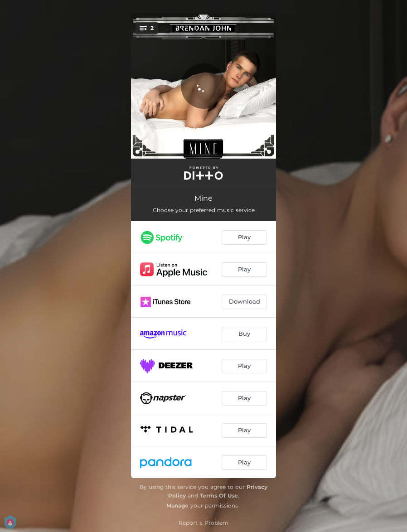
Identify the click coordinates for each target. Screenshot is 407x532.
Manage (177, 505)
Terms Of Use (219, 496)
